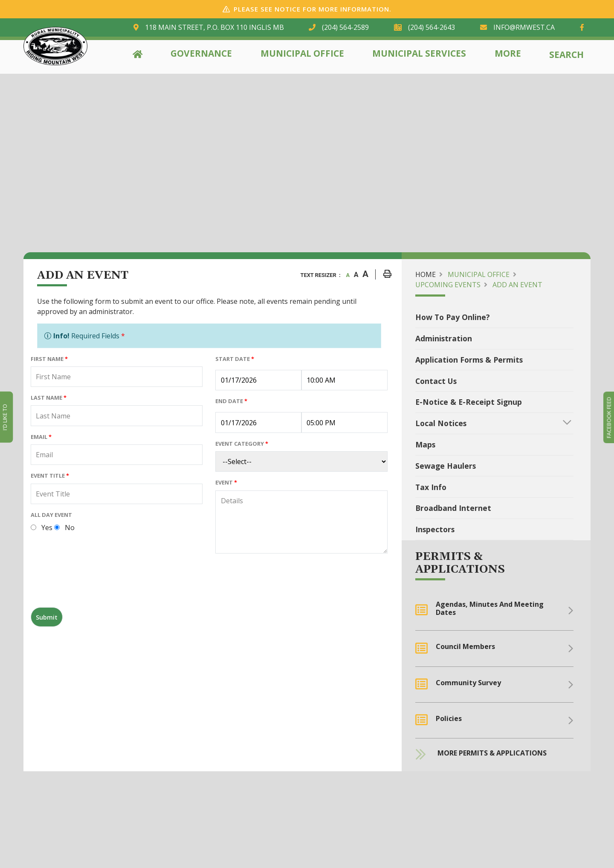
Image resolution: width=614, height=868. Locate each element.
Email (41, 437)
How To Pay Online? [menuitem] (453, 317)
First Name (49, 359)
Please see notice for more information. (313, 9)
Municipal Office (302, 53)
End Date (231, 401)
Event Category (242, 444)
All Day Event (51, 515)
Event (226, 482)
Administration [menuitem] (444, 338)
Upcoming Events (448, 285)
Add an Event (517, 285)
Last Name (49, 398)
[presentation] (96, 584)
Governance (201, 53)
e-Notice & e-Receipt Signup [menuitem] (469, 402)
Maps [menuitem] (425, 444)
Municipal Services (419, 53)
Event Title (50, 476)
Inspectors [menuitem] (435, 529)
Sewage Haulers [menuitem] (446, 466)
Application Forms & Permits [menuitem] (469, 360)
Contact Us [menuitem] (436, 381)
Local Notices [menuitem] (441, 423)
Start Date (235, 359)
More (508, 53)
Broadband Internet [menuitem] (453, 508)
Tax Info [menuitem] (431, 487)
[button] (567, 422)
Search (566, 55)
